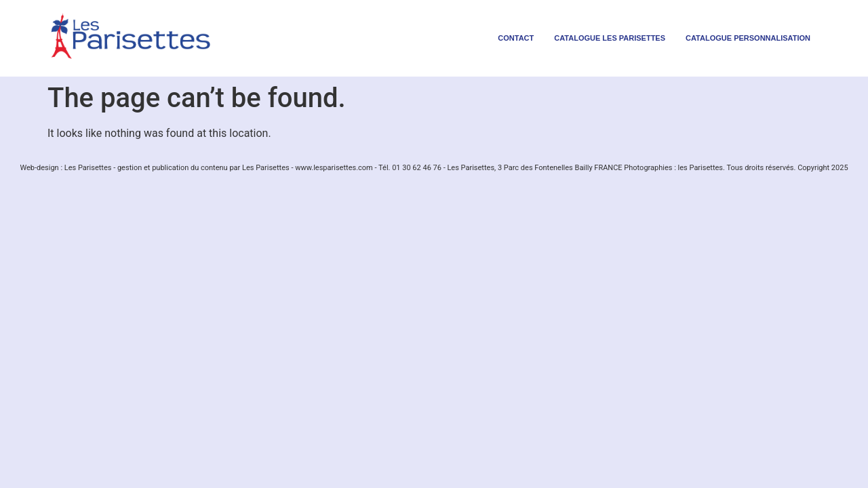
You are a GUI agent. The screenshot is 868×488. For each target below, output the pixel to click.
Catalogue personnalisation (748, 38)
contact (516, 38)
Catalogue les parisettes (610, 38)
